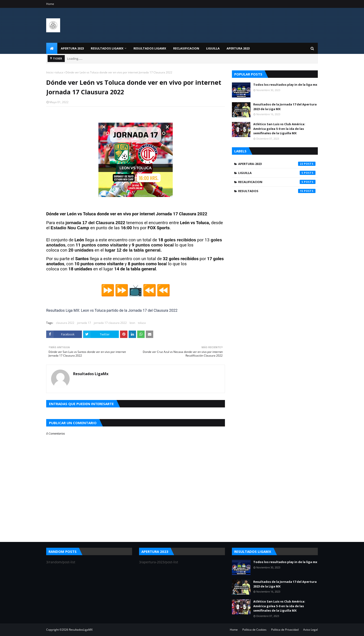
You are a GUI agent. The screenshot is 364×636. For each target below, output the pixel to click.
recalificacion (277, 182)
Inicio (50, 72)
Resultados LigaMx (91, 374)
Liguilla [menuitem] (213, 48)
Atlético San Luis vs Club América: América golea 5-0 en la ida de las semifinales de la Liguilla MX (279, 129)
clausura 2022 (65, 323)
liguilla (277, 173)
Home (50, 4)
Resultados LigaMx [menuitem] (150, 48)
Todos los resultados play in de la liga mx (285, 85)
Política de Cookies (254, 630)
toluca (59, 72)
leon (132, 323)
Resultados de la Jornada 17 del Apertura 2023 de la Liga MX (285, 107)
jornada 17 (84, 323)
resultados (277, 191)
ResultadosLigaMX (81, 630)
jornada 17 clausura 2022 (110, 323)
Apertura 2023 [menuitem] (72, 48)
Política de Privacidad (285, 630)
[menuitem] (52, 48)
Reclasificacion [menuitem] (186, 48)
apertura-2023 (277, 164)
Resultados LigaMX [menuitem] (107, 48)
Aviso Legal (310, 630)
